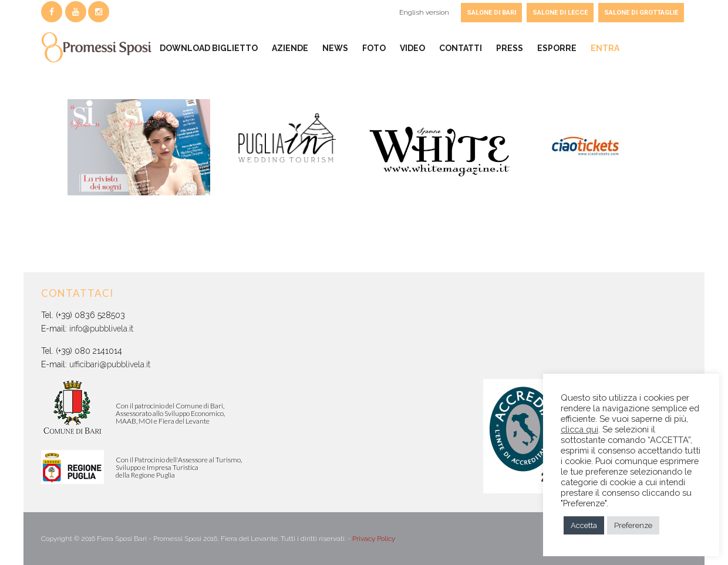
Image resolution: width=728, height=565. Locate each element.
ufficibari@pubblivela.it (110, 364)
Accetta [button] (584, 525)
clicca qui (579, 429)
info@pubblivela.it (101, 329)
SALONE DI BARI (491, 13)
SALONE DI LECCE (560, 13)
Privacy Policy (373, 539)
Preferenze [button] (633, 525)
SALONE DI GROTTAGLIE (641, 13)
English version (424, 12)
